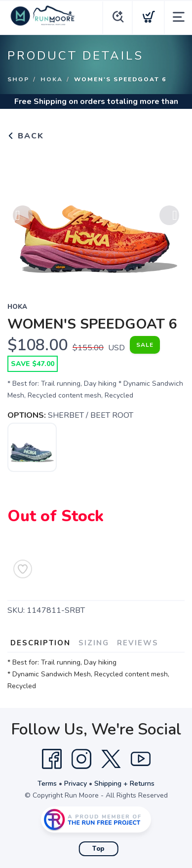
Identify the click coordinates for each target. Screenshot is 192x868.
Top (98, 849)
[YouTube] (141, 759)
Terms (47, 784)
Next (169, 216)
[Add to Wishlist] (23, 569)
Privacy (76, 784)
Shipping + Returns (124, 784)
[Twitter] (111, 759)
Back (26, 136)
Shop (18, 79)
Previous (23, 216)
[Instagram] (81, 759)
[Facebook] (52, 759)
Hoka (52, 79)
